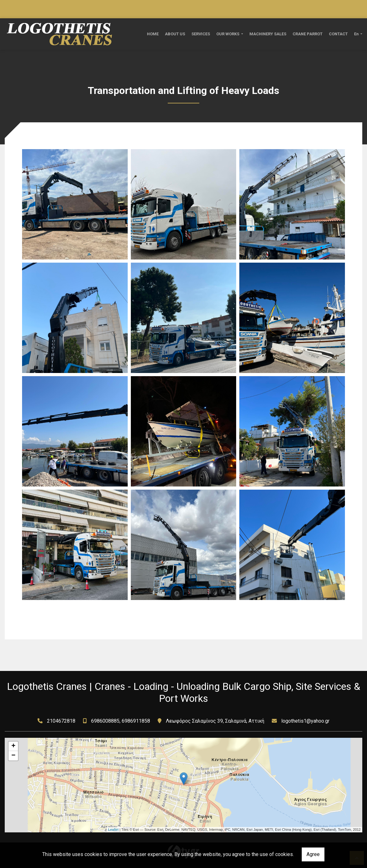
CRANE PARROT (308, 34)
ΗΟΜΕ (153, 34)
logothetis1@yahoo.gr (305, 721)
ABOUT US (175, 34)
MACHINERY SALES (268, 34)
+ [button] (13, 746)
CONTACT (338, 34)
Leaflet (113, 830)
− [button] (13, 756)
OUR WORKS (228, 34)
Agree (313, 854)
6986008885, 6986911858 (121, 721)
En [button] (357, 34)
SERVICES (201, 34)
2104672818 (61, 721)
